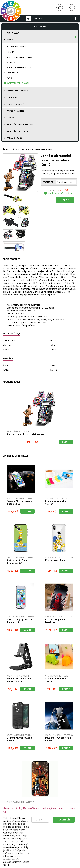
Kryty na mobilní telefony (20, 57)
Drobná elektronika (17, 91)
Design (10, 40)
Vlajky (10, 78)
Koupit (65, 200)
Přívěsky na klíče (15, 111)
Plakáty (11, 62)
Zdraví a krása (14, 138)
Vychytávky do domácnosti (21, 124)
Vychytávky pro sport (18, 131)
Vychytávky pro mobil (18, 83)
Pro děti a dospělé (16, 104)
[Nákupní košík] (71, 8)
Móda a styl (13, 97)
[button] (76, 18)
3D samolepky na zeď (17, 47)
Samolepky (12, 73)
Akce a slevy (13, 33)
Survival (11, 118)
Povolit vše (64, 829)
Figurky (11, 52)
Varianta (48, 182)
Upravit (40, 829)
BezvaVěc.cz (12, 149)
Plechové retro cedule (19, 68)
